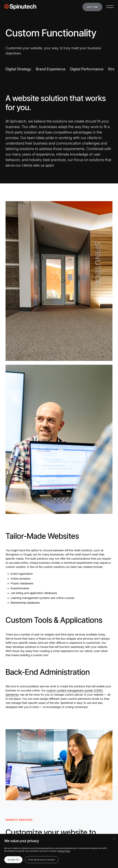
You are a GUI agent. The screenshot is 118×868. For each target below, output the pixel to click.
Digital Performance (87, 69)
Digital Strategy (18, 69)
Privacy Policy (64, 851)
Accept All (13, 860)
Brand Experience (51, 69)
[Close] (114, 838)
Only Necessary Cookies (42, 860)
